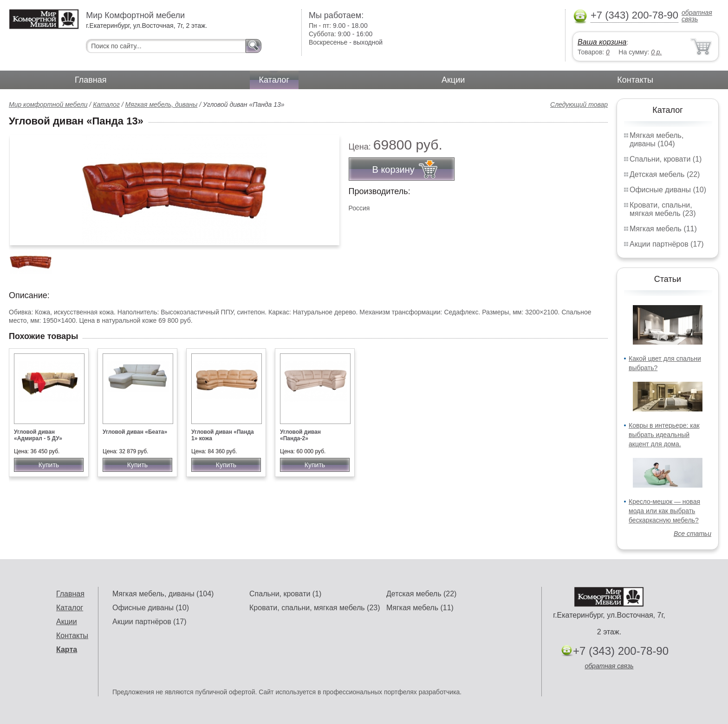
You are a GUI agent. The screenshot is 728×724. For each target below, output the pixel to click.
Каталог (274, 80)
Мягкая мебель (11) (663, 229)
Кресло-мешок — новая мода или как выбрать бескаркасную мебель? (664, 511)
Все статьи (692, 534)
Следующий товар (579, 104)
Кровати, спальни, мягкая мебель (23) (663, 209)
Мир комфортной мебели (48, 104)
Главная (91, 80)
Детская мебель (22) (665, 174)
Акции (453, 80)
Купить (49, 465)
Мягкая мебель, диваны (162, 104)
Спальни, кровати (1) (666, 159)
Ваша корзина (602, 42)
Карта (67, 649)
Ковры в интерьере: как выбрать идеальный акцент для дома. (664, 435)
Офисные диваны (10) (668, 190)
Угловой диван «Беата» (135, 432)
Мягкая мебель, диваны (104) (656, 140)
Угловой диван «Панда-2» (300, 435)
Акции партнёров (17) (667, 244)
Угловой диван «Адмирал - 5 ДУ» (38, 435)
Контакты (635, 80)
